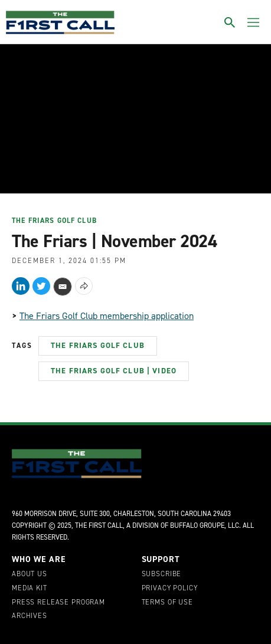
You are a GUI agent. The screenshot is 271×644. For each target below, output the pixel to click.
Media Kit (30, 589)
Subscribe (162, 574)
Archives (30, 616)
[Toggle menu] (253, 22)
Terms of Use (167, 603)
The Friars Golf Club (54, 221)
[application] (135, 117)
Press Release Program (58, 603)
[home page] (60, 22)
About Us (30, 574)
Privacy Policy (170, 589)
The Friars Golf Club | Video (114, 371)
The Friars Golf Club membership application (107, 316)
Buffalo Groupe (197, 525)
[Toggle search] (230, 22)
